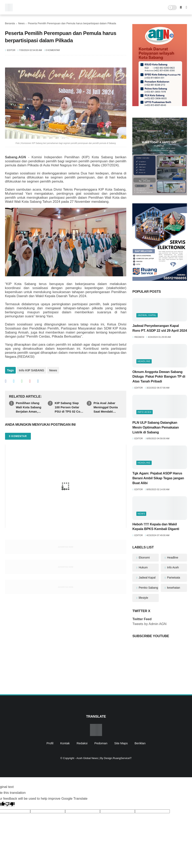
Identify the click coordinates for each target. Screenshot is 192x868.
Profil (50, 743)
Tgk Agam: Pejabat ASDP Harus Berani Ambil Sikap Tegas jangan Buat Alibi (158, 478)
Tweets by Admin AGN (149, 624)
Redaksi (82, 743)
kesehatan (173, 588)
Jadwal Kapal (147, 315)
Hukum (143, 567)
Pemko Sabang (148, 588)
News (21, 23)
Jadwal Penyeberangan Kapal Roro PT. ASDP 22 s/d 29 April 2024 (160, 328)
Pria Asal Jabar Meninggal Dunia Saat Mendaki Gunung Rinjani (106, 407)
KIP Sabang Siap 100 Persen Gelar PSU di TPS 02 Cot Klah (68, 407)
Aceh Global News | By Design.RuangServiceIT (104, 758)
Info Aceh (144, 412)
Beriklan (140, 743)
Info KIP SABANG (31, 370)
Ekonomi (144, 558)
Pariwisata (173, 578)
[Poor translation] (10, 804)
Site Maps (121, 743)
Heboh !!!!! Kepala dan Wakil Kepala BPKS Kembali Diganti (156, 527)
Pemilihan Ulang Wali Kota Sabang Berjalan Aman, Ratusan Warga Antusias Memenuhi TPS (30, 407)
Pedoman (101, 743)
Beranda (10, 23)
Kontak (65, 743)
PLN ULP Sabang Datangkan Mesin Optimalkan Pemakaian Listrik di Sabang (155, 427)
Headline (144, 361)
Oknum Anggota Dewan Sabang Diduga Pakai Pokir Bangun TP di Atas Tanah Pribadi (159, 377)
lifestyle (143, 598)
